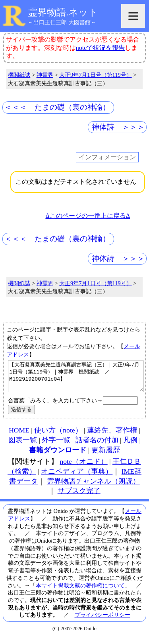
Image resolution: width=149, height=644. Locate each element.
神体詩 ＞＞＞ (118, 127)
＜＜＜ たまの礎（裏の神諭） (57, 107)
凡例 (130, 446)
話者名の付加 (97, 446)
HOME (19, 436)
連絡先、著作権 (112, 436)
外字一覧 (56, 446)
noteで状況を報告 (101, 48)
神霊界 (45, 75)
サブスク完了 (79, 497)
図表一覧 (23, 446)
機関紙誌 (19, 75)
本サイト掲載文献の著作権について (80, 591)
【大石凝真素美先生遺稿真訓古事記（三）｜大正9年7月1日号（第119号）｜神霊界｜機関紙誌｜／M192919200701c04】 (76, 379)
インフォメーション (107, 157)
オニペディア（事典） (77, 477)
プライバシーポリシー (103, 621)
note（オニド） (83, 467)
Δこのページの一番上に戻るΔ (88, 216)
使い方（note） (58, 436)
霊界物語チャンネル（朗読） (93, 487)
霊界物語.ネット (63, 12)
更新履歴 (106, 456)
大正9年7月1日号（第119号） (96, 75)
